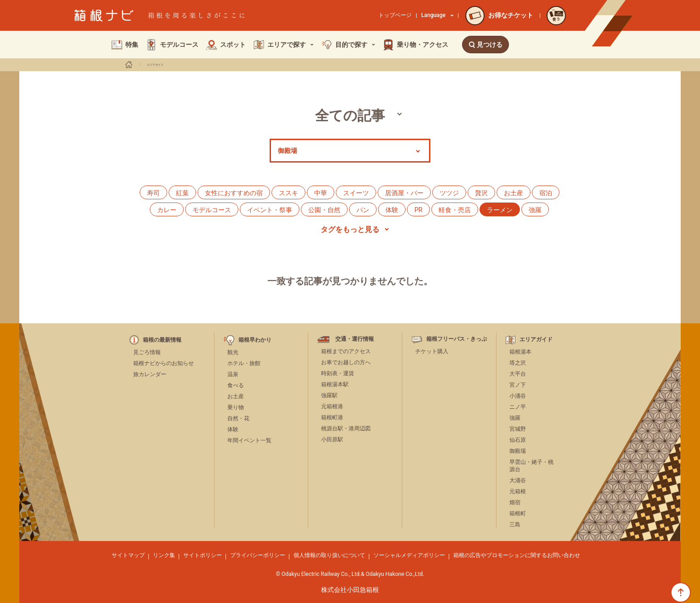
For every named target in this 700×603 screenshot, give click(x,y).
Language (437, 15)
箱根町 (518, 513)
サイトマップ (128, 555)
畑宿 (515, 502)
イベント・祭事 (270, 210)
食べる (236, 385)
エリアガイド (155, 65)
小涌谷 (518, 396)
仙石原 (518, 440)
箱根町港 (332, 417)
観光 (233, 352)
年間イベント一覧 (249, 440)
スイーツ (356, 193)
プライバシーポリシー (258, 555)
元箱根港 (332, 406)
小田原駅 (332, 440)
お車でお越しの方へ (346, 362)
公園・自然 (324, 210)
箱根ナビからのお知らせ (164, 363)
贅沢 (481, 193)
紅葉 (182, 193)
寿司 (153, 193)
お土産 (514, 193)
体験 (392, 210)
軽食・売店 (455, 210)
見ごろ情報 (147, 352)
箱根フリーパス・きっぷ (457, 339)
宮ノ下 (518, 385)
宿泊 (546, 193)
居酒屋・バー (404, 193)
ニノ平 (518, 407)
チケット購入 (432, 351)
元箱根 (518, 491)
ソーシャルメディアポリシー (409, 555)
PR (418, 210)
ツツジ (449, 193)
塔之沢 (518, 363)
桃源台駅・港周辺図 (346, 428)
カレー (167, 210)
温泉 (233, 374)
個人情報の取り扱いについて (329, 555)
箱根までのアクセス (346, 351)
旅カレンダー (150, 374)
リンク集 (164, 555)
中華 (321, 193)
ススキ (288, 193)
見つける (485, 45)
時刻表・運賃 (338, 373)
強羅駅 (329, 395)
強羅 (535, 210)
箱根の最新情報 (162, 340)
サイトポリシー (203, 555)
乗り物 (236, 407)
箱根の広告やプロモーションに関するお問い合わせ (517, 555)
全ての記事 (350, 116)
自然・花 (238, 418)
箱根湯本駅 (335, 384)
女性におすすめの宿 (234, 193)
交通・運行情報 (355, 339)
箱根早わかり (255, 340)
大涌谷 (518, 480)
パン (363, 210)
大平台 (518, 374)
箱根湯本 (520, 352)
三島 (515, 524)
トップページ (395, 15)
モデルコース (212, 210)
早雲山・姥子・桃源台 (531, 466)
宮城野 (518, 429)
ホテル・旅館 (244, 363)
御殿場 (518, 451)
